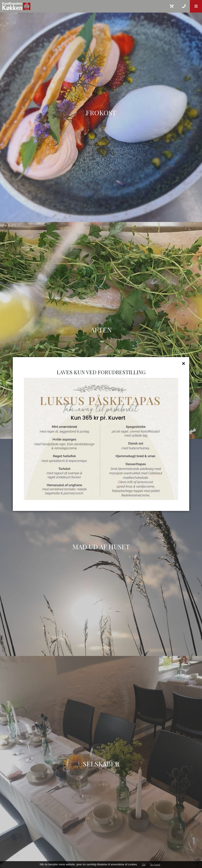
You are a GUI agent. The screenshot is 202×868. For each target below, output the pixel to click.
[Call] (184, 6)
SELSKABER (101, 764)
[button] (196, 6)
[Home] (83, 6)
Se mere (155, 864)
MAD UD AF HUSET (101, 547)
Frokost (101, 113)
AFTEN (101, 330)
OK (144, 864)
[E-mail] (172, 6)
